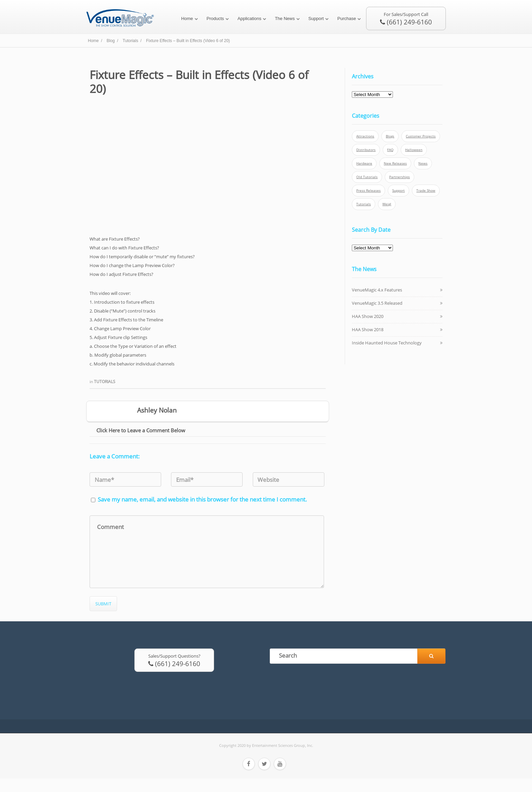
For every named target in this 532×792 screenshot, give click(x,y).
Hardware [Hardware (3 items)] (364, 163)
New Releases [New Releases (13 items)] (395, 163)
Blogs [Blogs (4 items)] (390, 136)
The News (285, 18)
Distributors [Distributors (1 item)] (366, 150)
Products (215, 18)
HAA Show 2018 (368, 329)
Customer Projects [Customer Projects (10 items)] (421, 136)
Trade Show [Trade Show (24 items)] (426, 191)
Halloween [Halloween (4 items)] (414, 150)
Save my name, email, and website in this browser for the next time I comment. (202, 499)
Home (187, 18)
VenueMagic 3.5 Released (377, 303)
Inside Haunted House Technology (387, 343)
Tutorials (105, 382)
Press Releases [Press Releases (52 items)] (368, 191)
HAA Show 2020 (368, 316)
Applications (249, 18)
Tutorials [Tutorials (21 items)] (364, 204)
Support (316, 18)
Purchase (347, 18)
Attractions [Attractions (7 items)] (365, 136)
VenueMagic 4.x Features (377, 290)
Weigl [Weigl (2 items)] (387, 204)
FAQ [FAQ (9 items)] (390, 150)
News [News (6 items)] (423, 163)
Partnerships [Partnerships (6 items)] (400, 177)
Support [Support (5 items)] (398, 191)
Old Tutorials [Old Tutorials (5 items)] (367, 177)
